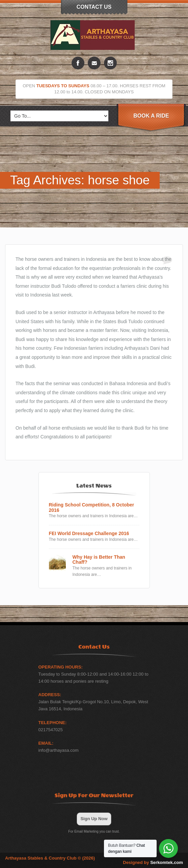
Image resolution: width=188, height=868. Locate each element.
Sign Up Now (94, 819)
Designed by (153, 862)
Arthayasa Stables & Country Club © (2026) (50, 858)
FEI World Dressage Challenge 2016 (89, 534)
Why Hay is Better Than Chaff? (99, 560)
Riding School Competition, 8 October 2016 (92, 507)
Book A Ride (151, 116)
